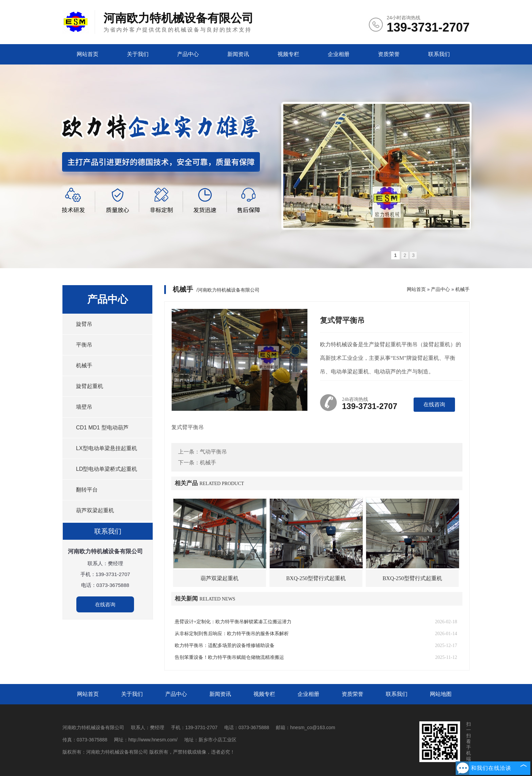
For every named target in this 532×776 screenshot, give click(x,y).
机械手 (84, 365)
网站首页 (88, 54)
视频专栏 (288, 54)
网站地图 (441, 694)
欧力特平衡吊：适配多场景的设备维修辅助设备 (225, 645)
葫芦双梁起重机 (95, 510)
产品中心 (188, 54)
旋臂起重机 (90, 386)
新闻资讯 (238, 54)
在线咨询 (105, 604)
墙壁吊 (84, 407)
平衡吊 (84, 345)
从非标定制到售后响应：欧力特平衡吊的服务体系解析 (232, 634)
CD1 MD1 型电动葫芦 (102, 428)
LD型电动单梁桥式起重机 (107, 469)
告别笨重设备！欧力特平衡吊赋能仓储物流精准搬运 (229, 657)
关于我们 (138, 54)
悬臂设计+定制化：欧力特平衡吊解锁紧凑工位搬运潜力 (233, 622)
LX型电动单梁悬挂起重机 (107, 448)
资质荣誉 (389, 54)
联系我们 (439, 54)
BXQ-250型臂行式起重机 (316, 578)
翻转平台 (87, 490)
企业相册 (339, 54)
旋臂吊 (84, 324)
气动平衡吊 (213, 452)
